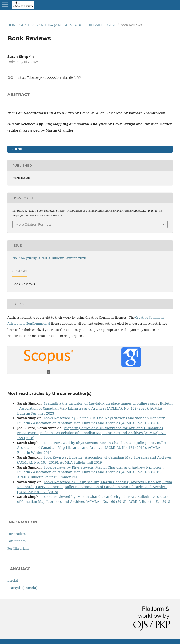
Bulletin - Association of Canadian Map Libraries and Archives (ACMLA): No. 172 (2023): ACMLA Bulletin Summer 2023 (95, 408)
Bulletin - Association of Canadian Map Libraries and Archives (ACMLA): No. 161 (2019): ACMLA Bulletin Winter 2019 (94, 448)
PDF (18, 149)
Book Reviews (55, 457)
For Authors (16, 541)
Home (13, 25)
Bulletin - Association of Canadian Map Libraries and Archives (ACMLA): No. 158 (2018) (89, 423)
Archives (30, 25)
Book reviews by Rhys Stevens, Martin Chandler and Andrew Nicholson (103, 467)
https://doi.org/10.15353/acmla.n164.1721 (50, 78)
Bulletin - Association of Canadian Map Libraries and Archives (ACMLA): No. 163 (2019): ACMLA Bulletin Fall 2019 (94, 460)
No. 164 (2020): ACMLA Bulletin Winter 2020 (79, 25)
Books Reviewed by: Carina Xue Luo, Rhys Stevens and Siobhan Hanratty (105, 418)
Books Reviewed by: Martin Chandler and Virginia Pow (90, 497)
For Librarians (18, 548)
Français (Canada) (22, 588)
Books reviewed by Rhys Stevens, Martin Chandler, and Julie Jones (99, 443)
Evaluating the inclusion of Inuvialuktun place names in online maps (101, 403)
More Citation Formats (34, 224)
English (13, 580)
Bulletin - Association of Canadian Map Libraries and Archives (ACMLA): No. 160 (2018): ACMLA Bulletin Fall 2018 (94, 499)
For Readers (16, 534)
